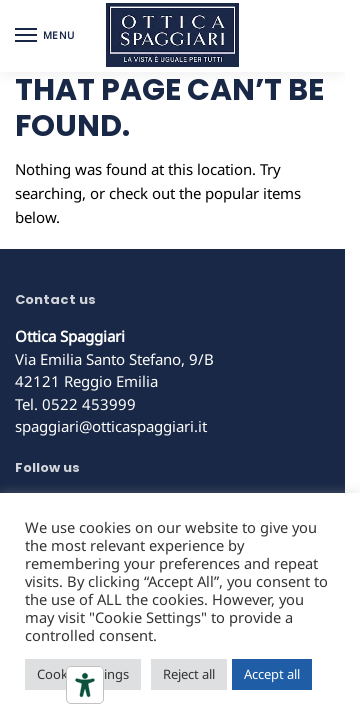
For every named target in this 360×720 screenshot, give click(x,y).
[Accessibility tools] (85, 685)
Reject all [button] (189, 674)
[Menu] (45, 36)
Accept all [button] (272, 674)
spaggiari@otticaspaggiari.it (111, 426)
